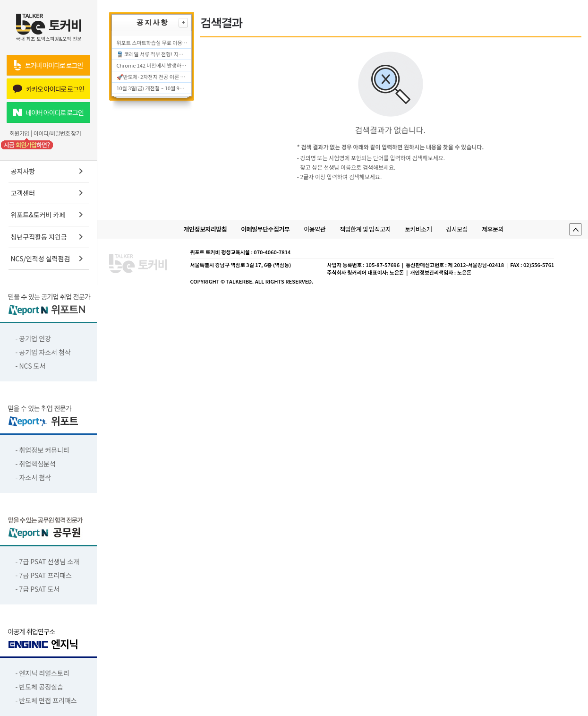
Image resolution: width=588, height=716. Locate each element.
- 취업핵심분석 (36, 464)
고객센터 (49, 193)
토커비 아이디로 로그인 (48, 65)
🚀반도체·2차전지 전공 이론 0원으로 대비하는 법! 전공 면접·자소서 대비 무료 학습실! (152, 77)
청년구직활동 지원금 (49, 237)
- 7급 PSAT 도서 (38, 589)
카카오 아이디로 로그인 (48, 89)
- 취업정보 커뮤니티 (43, 450)
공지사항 (49, 171)
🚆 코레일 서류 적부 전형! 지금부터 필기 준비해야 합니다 (152, 54)
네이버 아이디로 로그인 (48, 112)
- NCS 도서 (31, 366)
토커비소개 (418, 229)
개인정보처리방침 (205, 229)
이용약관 (315, 229)
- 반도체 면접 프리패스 (46, 700)
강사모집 (457, 229)
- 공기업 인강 (34, 338)
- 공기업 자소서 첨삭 (43, 352)
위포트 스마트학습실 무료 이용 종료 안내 (152, 43)
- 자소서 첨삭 (34, 477)
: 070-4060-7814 (271, 252)
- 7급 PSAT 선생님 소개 (47, 561)
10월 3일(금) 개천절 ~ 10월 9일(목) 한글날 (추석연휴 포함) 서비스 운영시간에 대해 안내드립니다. (152, 88)
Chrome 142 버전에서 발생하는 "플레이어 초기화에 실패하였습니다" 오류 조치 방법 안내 (152, 65)
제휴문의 (493, 229)
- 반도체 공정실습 (39, 687)
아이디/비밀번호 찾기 (57, 133)
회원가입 (19, 133)
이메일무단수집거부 (265, 229)
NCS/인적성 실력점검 (49, 259)
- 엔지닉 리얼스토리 (43, 673)
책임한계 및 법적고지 (365, 229)
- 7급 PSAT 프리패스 (44, 575)
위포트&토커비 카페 (49, 215)
